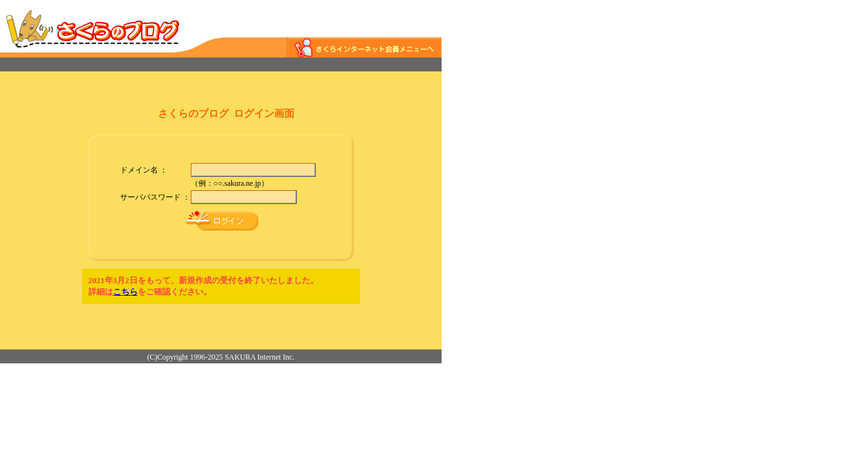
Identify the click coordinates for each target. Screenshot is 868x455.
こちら (125, 292)
